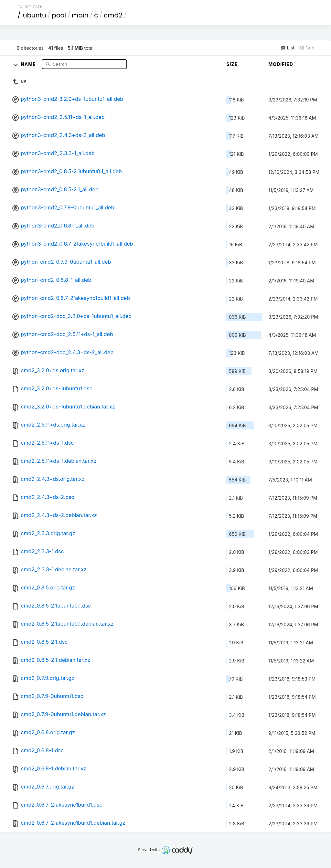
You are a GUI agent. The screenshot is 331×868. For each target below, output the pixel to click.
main (80, 15)
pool (59, 15)
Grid (307, 48)
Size (232, 64)
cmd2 (113, 15)
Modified (281, 64)
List (288, 48)
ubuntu (35, 15)
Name (29, 64)
